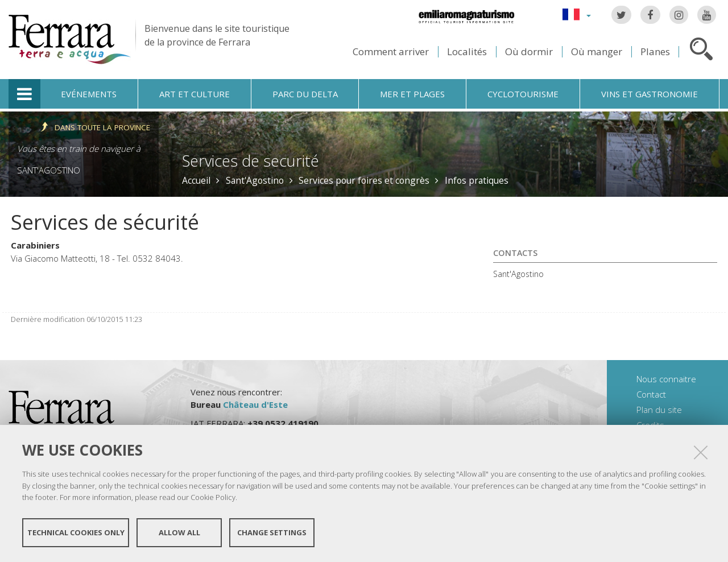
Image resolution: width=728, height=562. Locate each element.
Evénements (89, 94)
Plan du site (659, 410)
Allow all (179, 532)
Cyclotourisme (523, 94)
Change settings (272, 532)
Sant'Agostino (49, 170)
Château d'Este (255, 404)
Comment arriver (391, 51)
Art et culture (195, 94)
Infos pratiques (477, 180)
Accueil (196, 180)
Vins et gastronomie (650, 94)
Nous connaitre (666, 379)
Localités (467, 51)
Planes (655, 51)
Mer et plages (412, 94)
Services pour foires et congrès (364, 180)
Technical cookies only (76, 532)
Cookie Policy (213, 497)
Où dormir (529, 51)
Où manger (597, 51)
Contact (651, 394)
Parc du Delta (305, 94)
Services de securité (251, 161)
